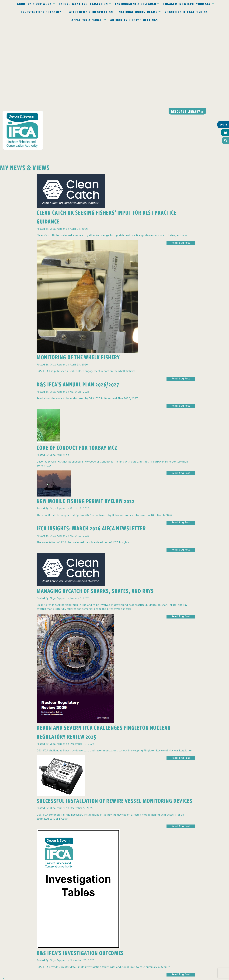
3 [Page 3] (6, 895)
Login (224, 40)
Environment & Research (136, 4)
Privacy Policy (73, 911)
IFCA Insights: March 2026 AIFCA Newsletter (91, 443)
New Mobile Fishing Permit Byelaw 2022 (86, 416)
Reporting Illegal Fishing (186, 12)
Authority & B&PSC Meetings (134, 20)
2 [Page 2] (3, 895)
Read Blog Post (181, 158)
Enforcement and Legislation (83, 4)
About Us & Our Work (34, 4)
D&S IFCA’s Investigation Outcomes (80, 868)
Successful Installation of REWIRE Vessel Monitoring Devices (114, 716)
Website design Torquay (92, 977)
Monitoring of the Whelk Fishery (78, 272)
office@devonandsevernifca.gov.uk (70, 929)
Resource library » (187, 27)
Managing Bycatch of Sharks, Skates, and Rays (95, 506)
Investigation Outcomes (42, 12)
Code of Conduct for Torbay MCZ (77, 363)
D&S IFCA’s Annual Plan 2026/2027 (78, 299)
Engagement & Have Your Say (187, 4)
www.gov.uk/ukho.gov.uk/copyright (102, 965)
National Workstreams (138, 12)
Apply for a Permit (87, 20)
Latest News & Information (90, 12)
